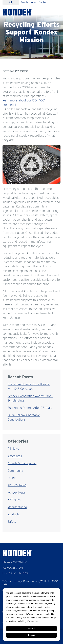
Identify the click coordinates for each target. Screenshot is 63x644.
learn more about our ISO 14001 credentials (24, 103)
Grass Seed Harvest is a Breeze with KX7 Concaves (29, 386)
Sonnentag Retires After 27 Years (30, 408)
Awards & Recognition (22, 463)
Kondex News (17, 492)
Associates (15, 456)
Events (25, 2)
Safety (12, 522)
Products (14, 514)
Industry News (17, 485)
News (34, 2)
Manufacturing (17, 507)
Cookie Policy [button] (16, 618)
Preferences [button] (33, 621)
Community (15, 471)
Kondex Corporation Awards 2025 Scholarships (30, 398)
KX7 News (14, 500)
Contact (43, 2)
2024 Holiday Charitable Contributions (24, 417)
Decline (31, 635)
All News (13, 449)
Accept (32, 628)
